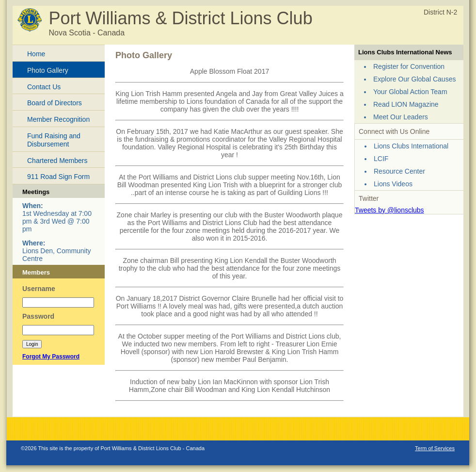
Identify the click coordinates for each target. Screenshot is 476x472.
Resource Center (399, 171)
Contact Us (44, 87)
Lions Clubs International (411, 146)
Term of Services (435, 448)
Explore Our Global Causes (414, 79)
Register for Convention (409, 66)
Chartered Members (57, 161)
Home (36, 54)
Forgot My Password (51, 357)
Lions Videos (393, 184)
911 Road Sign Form (58, 177)
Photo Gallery (48, 70)
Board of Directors (55, 103)
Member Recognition (58, 119)
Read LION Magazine (406, 104)
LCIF (381, 159)
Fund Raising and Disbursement (54, 140)
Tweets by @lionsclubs (389, 210)
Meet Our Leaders (401, 117)
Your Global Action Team (410, 92)
